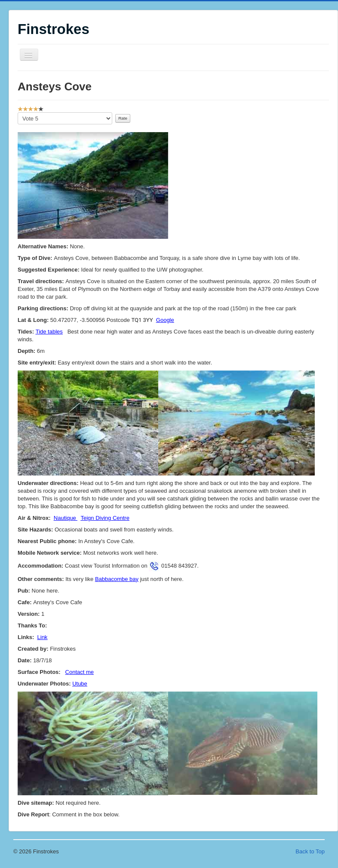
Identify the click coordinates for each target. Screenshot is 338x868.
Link (43, 637)
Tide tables (49, 332)
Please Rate (18, 113)
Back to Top (310, 851)
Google (165, 320)
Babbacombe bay (117, 579)
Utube (80, 684)
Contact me (80, 672)
